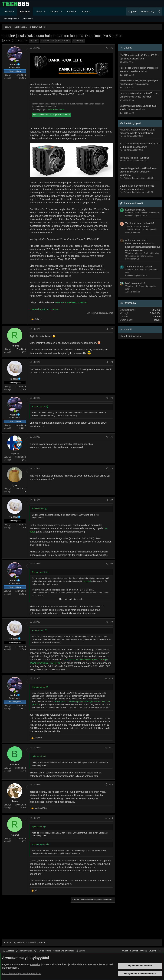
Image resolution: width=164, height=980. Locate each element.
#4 (112, 398)
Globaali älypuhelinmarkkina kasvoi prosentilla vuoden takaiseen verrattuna (138, 172)
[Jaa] (107, 48)
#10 (111, 678)
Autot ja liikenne (133, 232)
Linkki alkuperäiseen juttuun (44, 309)
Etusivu (152, 951)
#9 (112, 622)
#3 (112, 362)
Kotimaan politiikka (135, 210)
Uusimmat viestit (134, 203)
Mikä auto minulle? (135, 283)
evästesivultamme (56, 109)
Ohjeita (143, 951)
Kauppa (86, 11)
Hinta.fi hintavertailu (130, 336)
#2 (112, 329)
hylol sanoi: (37, 756)
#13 (111, 818)
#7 (112, 500)
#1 (112, 48)
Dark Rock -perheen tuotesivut (71, 302)
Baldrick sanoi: (39, 844)
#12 (111, 785)
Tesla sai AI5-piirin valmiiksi (134, 158)
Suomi (80, 951)
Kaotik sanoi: (38, 509)
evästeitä (35, 964)
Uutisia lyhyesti (133, 123)
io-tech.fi (9, 11)
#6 (112, 468)
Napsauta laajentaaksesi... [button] (71, 599)
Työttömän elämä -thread (139, 267)
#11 (111, 748)
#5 (112, 437)
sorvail (157, 320)
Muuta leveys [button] (45, 951)
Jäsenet (54, 11)
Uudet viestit (27, 19)
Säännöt (72, 11)
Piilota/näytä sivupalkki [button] (64, 951)
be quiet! (34, 41)
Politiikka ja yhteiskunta (136, 216)
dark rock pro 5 (63, 41)
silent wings (78, 41)
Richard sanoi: (39, 407)
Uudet (125, 951)
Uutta (39, 11)
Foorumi (25, 11)
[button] (44, 11)
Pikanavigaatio (10, 19)
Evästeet (8, 951)
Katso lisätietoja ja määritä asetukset (21, 973)
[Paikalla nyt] (15, 61)
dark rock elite (47, 41)
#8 (112, 564)
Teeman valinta (25, 951)
